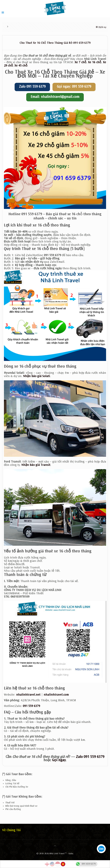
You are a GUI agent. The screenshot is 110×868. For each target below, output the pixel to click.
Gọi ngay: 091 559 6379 (74, 87)
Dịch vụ (101, 27)
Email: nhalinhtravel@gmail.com (55, 97)
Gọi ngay (59, 760)
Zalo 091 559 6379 (32, 87)
